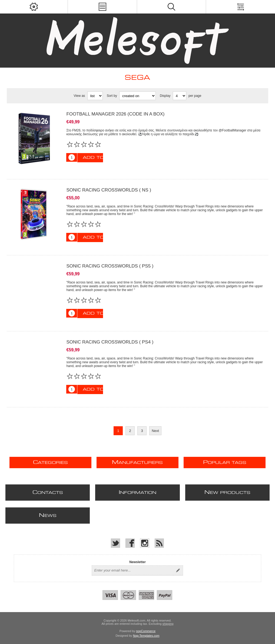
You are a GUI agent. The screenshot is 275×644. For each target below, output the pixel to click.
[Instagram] (145, 543)
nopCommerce (146, 631)
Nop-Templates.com (146, 636)
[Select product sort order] (137, 96)
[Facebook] (130, 543)
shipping (168, 624)
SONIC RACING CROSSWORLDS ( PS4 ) (110, 342)
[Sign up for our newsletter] (132, 570)
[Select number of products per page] (180, 96)
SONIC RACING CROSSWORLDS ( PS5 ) (110, 266)
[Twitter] (115, 543)
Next (155, 431)
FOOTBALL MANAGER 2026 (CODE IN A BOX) (115, 114)
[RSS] (159, 543)
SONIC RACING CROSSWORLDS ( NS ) (109, 190)
